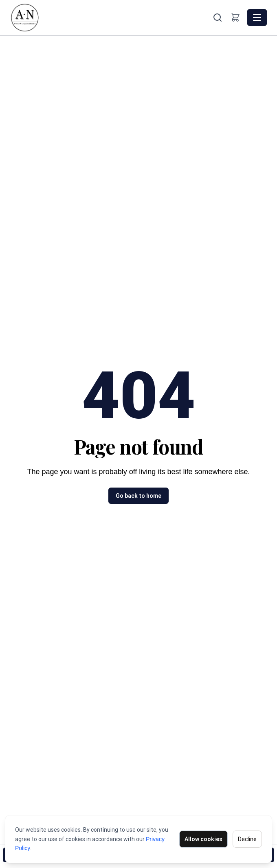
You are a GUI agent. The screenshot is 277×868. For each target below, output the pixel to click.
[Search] (218, 18)
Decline (247, 839)
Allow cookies (203, 839)
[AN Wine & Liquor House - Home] (110, 18)
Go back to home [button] (138, 496)
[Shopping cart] (235, 18)
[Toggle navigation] (257, 18)
